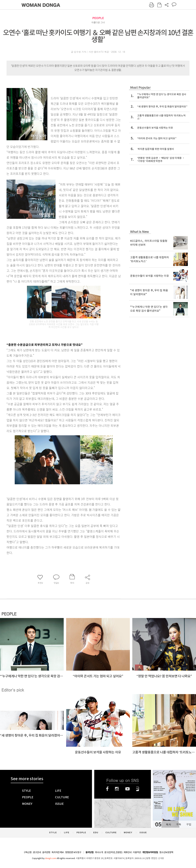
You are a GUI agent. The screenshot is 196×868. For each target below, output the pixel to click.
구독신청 (28, 852)
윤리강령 (46, 852)
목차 (168, 824)
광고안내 (37, 852)
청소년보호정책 (166, 852)
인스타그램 (117, 789)
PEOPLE (98, 18)
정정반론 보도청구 (73, 852)
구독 (179, 824)
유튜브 (127, 789)
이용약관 (137, 852)
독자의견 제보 (58, 852)
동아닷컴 (90, 852)
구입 (189, 824)
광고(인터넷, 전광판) (113, 852)
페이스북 (107, 789)
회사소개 (99, 852)
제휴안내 (128, 852)
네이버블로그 (138, 789)
